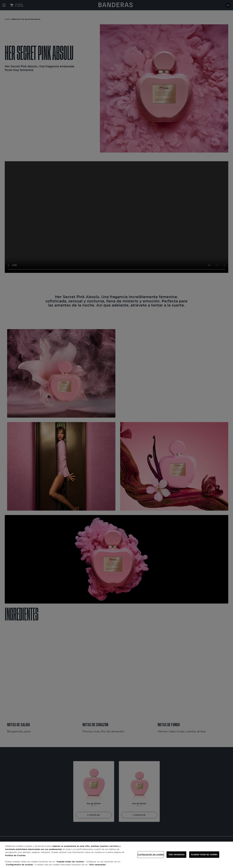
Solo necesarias (176, 854)
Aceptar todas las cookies (204, 854)
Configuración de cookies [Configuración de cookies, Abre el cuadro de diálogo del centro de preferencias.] (151, 854)
